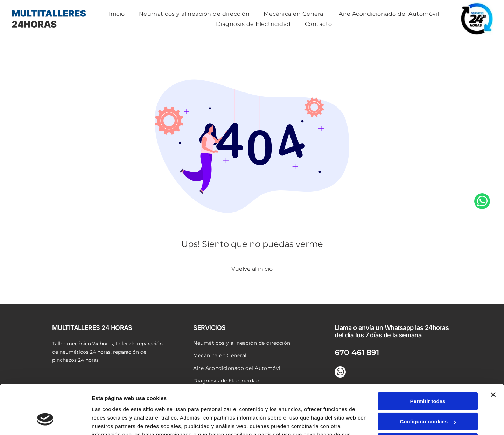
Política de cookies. (143, 402)
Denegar (428, 401)
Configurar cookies (428, 381)
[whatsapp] (482, 217)
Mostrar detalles (112, 421)
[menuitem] (117, 13)
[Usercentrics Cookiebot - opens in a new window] (45, 421)
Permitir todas (428, 360)
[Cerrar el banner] (493, 353)
